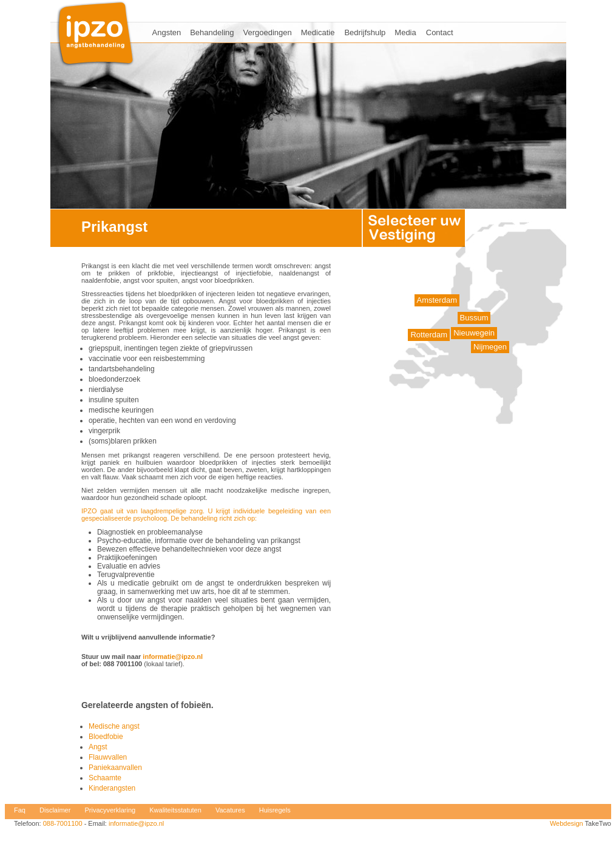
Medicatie (318, 32)
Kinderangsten (112, 788)
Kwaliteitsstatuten (175, 810)
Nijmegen (490, 347)
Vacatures (230, 810)
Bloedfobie (106, 737)
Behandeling (212, 32)
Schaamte (105, 778)
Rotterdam (429, 335)
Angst (98, 747)
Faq (20, 810)
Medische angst (114, 726)
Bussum (474, 318)
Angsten (167, 32)
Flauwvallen (108, 757)
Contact (440, 32)
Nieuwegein (474, 333)
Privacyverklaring (110, 810)
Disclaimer (55, 810)
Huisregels (275, 810)
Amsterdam (437, 300)
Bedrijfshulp (365, 32)
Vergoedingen (268, 32)
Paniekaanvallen (115, 768)
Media (405, 32)
